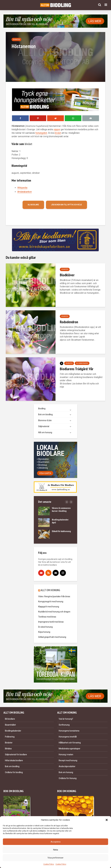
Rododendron (69, 322)
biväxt (58, 133)
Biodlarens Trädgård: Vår (77, 369)
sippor (57, 129)
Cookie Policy (49, 864)
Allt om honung (45, 432)
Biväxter (16, 39)
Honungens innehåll (68, 737)
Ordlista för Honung (68, 778)
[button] (107, 820)
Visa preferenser (55, 858)
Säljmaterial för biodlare (16, 755)
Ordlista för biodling (14, 772)
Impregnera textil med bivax (51, 622)
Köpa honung (44, 632)
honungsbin (41, 133)
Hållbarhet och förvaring (70, 743)
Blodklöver (67, 275)
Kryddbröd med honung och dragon (54, 612)
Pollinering (10, 737)
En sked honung (45, 627)
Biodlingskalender (13, 731)
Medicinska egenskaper (69, 749)
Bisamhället (10, 725)
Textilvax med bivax (47, 617)
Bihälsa (8, 749)
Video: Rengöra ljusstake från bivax (54, 596)
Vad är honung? (66, 719)
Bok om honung (66, 772)
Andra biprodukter (67, 766)
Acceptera (55, 842)
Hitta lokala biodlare (14, 760)
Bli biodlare (33, 205)
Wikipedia (22, 188)
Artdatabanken (25, 192)
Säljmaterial (44, 426)
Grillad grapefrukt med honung (52, 637)
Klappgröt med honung (49, 607)
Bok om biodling (45, 415)
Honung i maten (66, 755)
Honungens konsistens (69, 731)
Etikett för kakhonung (61, 531)
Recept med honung (68, 760)
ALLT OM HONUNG (50, 590)
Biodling (42, 409)
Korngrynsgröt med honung (51, 602)
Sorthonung (64, 725)
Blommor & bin (82, 363)
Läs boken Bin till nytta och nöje (66, 205)
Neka (56, 850)
